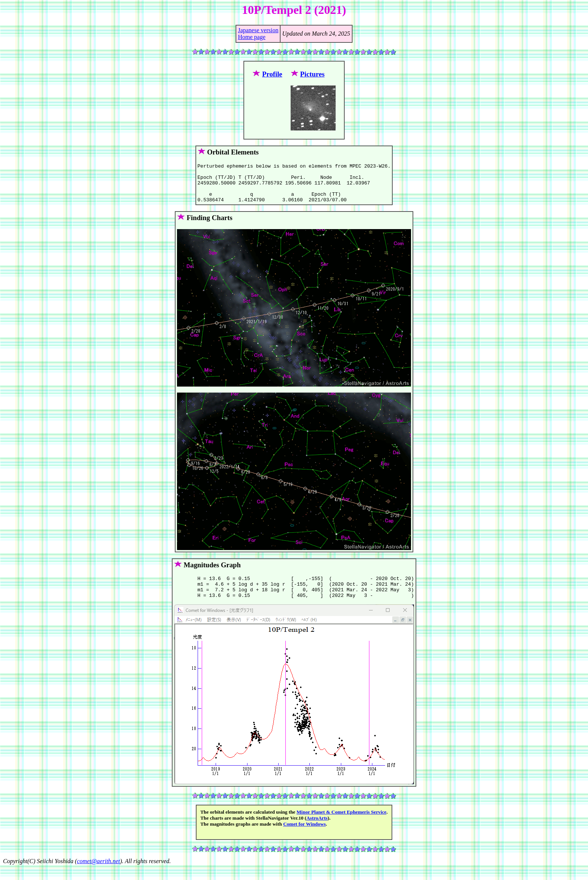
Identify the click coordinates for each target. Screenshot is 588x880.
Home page (251, 37)
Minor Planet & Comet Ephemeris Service (342, 824)
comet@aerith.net (98, 873)
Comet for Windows (304, 836)
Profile (272, 74)
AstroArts (317, 830)
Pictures (312, 74)
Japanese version (258, 30)
